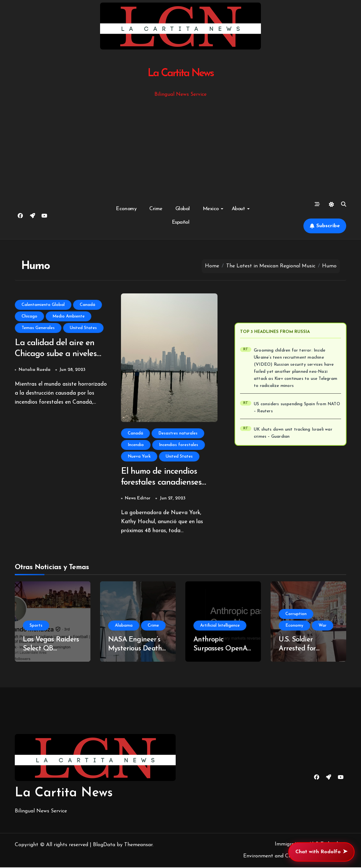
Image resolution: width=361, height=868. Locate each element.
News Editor (138, 499)
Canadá (88, 305)
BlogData (104, 846)
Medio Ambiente (69, 316)
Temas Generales (38, 328)
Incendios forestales (179, 445)
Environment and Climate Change (283, 857)
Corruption (296, 615)
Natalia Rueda (35, 370)
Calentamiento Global (43, 305)
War (323, 626)
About (241, 209)
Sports (36, 626)
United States (83, 328)
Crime (156, 209)
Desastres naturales (178, 433)
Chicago (29, 316)
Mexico (213, 209)
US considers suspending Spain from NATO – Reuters (297, 408)
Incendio (136, 445)
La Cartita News (181, 73)
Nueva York (139, 456)
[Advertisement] (182, 147)
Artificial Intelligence (220, 626)
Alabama (124, 626)
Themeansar (138, 846)
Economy (126, 209)
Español (181, 222)
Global (183, 209)
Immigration (289, 845)
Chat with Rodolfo (321, 852)
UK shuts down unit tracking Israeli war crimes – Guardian (293, 433)
